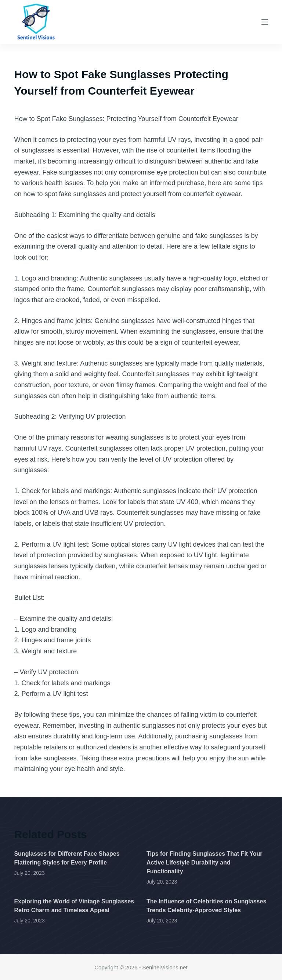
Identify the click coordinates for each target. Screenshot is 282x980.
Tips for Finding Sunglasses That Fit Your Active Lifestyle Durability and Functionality (205, 862)
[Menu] (265, 22)
